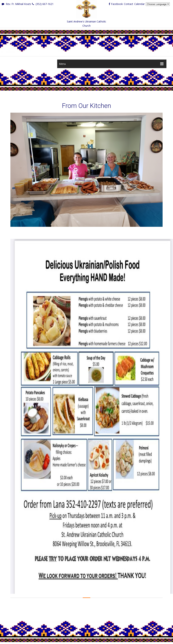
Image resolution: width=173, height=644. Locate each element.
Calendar (139, 4)
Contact (129, 4)
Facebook (116, 4)
